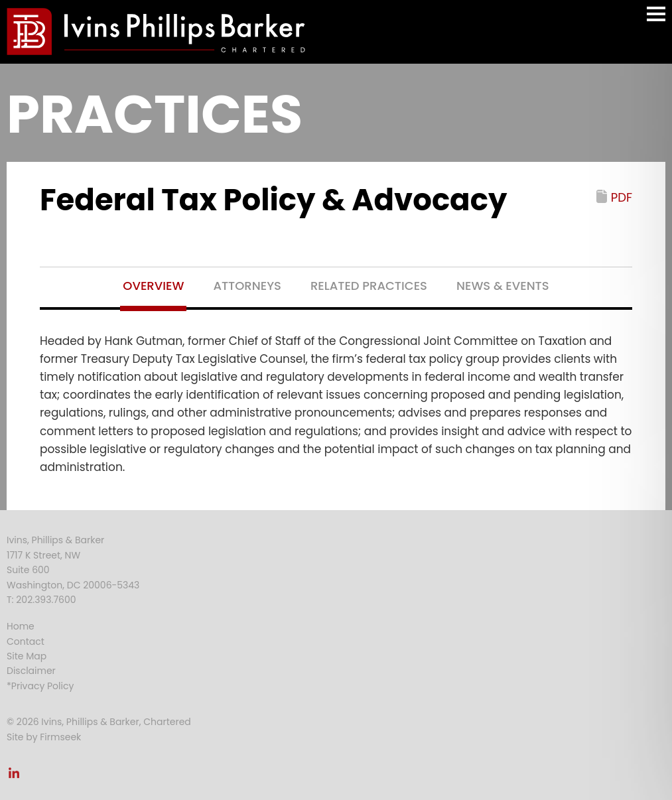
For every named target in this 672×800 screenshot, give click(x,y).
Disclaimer (31, 671)
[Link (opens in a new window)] (14, 777)
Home (21, 626)
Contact (26, 641)
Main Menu (656, 20)
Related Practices (369, 286)
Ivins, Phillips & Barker (55, 540)
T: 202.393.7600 (41, 600)
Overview (153, 286)
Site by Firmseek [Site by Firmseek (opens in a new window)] (44, 737)
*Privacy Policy (40, 686)
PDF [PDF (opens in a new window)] (622, 197)
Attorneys (247, 286)
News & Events (503, 286)
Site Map (27, 656)
